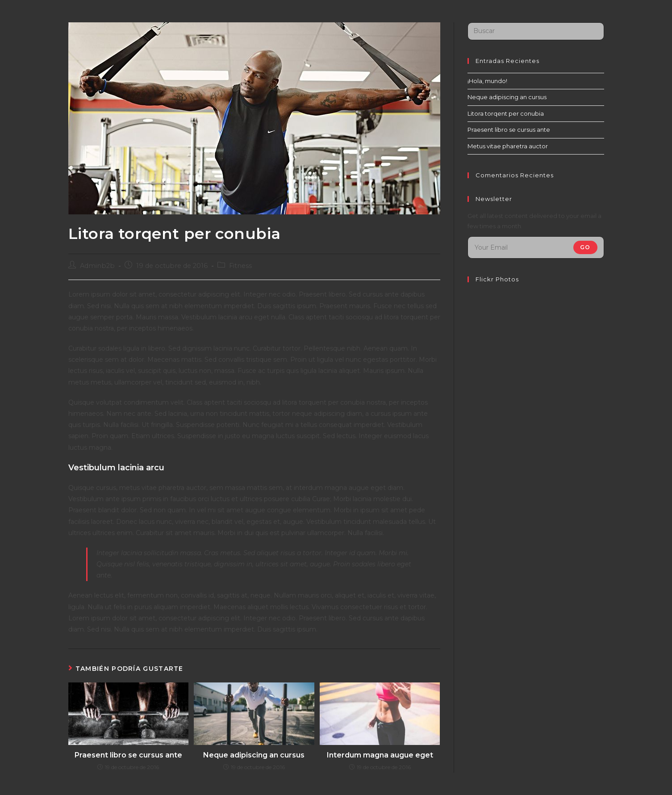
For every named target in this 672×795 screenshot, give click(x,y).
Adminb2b (97, 266)
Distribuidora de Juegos (132, 22)
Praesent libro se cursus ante (128, 755)
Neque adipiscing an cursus (254, 755)
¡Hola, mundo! (487, 81)
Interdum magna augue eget (380, 755)
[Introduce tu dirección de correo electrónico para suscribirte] (536, 247)
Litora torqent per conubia (506, 113)
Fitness (240, 266)
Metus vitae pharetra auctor (508, 146)
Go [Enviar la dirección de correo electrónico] (585, 247)
